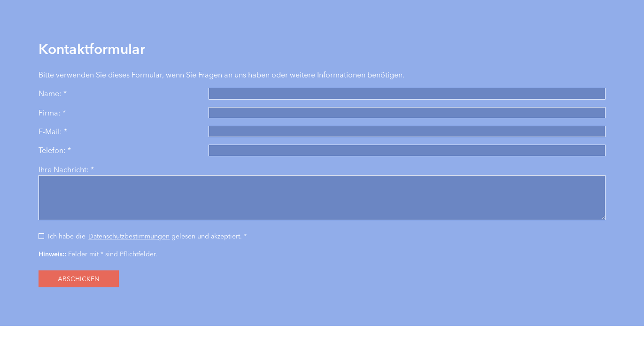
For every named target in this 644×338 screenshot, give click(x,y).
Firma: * (52, 113)
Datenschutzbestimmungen (129, 236)
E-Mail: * (53, 131)
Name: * (53, 93)
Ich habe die (67, 236)
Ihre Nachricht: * (66, 169)
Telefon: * (55, 150)
